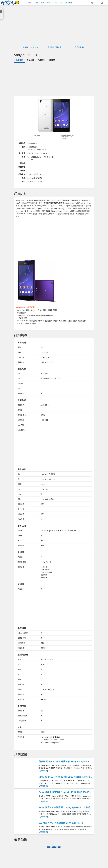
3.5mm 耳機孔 (23, 633)
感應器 (20, 732)
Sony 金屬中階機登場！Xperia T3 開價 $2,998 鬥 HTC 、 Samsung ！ (64, 792)
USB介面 (21, 684)
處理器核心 (22, 415)
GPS (19, 669)
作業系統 (21, 405)
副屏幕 (20, 535)
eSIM (19, 494)
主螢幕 (20, 530)
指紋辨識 (21, 711)
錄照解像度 (22, 562)
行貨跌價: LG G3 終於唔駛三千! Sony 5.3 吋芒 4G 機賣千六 (65, 762)
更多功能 (21, 699)
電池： (24, 178)
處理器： (23, 171)
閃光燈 (20, 557)
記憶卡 (20, 689)
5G (19, 388)
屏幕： (24, 157)
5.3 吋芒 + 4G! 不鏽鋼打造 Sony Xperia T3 (61, 823)
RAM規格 (21, 425)
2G (19, 373)
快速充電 (21, 504)
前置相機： (23, 167)
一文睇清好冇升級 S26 (29, 47)
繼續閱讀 (44, 771)
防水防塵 (21, 519)
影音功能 (21, 648)
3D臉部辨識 (22, 721)
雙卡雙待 (21, 394)
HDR (19, 540)
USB (19, 679)
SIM (19, 489)
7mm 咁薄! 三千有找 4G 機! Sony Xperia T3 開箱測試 (65, 777)
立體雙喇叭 (22, 638)
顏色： (24, 182)
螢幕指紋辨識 (23, 716)
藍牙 (19, 664)
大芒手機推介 (80, 47)
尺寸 (19, 479)
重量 (19, 484)
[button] (92, 3)
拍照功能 (21, 567)
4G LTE (20, 383)
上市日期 (21, 357)
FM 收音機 (21, 643)
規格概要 (19, 60)
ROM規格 (21, 430)
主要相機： (23, 163)
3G (19, 378)
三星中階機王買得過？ (55, 47)
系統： (24, 147)
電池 (19, 499)
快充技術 (21, 509)
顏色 (19, 474)
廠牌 (19, 347)
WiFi (19, 659)
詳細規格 (41, 60)
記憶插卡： (23, 174)
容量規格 (21, 420)
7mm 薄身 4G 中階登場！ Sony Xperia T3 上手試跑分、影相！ (64, 808)
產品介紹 (30, 60)
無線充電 (21, 514)
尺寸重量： (23, 153)
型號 (19, 352)
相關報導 (52, 60)
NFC (19, 674)
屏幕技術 (21, 545)
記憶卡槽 (21, 694)
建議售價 (21, 362)
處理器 (20, 410)
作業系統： (23, 143)
